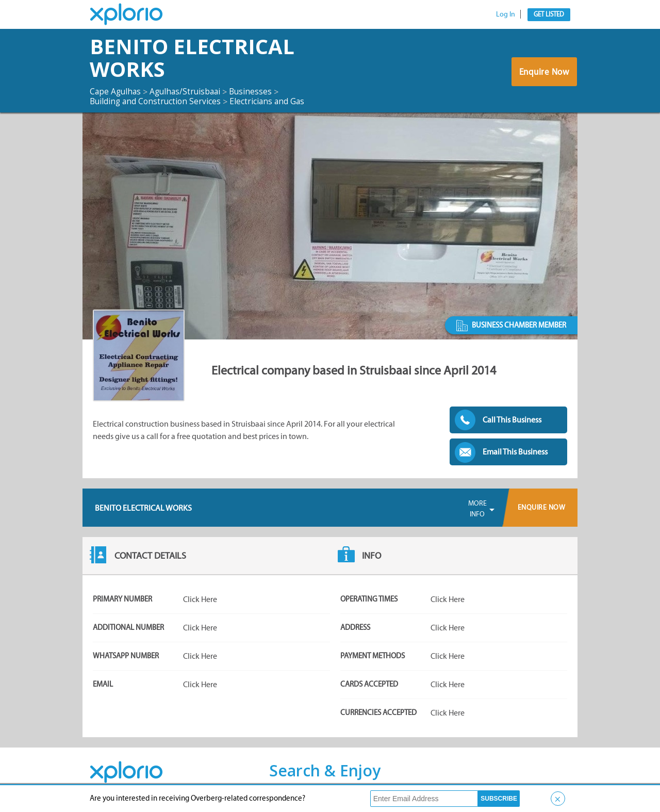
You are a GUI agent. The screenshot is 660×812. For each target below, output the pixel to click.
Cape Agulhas (116, 91)
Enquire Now (544, 73)
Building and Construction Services (157, 101)
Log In (506, 14)
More (477, 509)
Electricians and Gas (271, 101)
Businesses (256, 91)
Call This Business (512, 420)
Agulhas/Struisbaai (188, 91)
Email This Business (515, 452)
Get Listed (549, 14)
